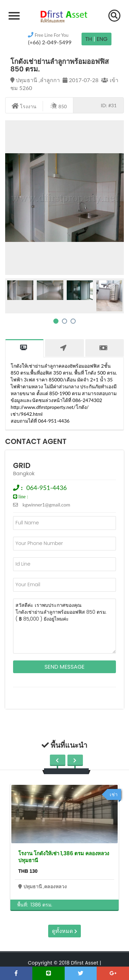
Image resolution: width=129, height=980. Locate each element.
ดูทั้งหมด (64, 931)
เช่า (114, 794)
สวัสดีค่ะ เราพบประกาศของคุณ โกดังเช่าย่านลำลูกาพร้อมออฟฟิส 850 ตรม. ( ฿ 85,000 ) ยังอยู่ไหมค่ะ (64, 626)
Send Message (64, 667)
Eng (102, 39)
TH (89, 39)
